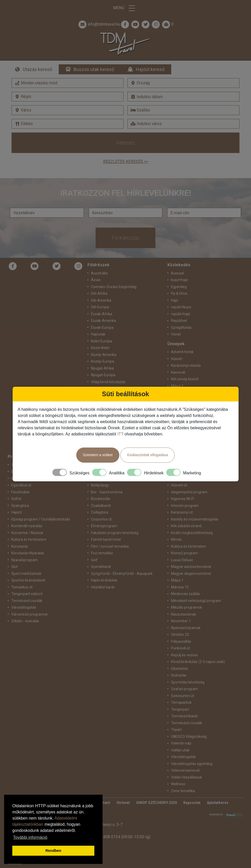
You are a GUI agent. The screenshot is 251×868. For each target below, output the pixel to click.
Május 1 (177, 580)
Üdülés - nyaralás (25, 621)
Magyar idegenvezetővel (191, 574)
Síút (14, 567)
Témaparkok (181, 702)
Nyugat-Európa (103, 375)
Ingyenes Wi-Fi (183, 499)
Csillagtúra (100, 512)
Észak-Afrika (102, 314)
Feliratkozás (125, 238)
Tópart (176, 730)
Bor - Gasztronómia (107, 492)
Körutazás (20, 546)
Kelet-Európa (102, 341)
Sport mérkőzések (26, 574)
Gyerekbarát (101, 567)
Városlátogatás (24, 607)
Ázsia (96, 280)
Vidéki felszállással (186, 777)
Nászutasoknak (184, 614)
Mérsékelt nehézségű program (196, 601)
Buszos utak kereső (94, 69)
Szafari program (184, 689)
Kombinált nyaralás (27, 526)
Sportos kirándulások (28, 580)
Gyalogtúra (20, 506)
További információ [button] (30, 837)
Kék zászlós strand (186, 526)
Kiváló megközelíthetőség (192, 533)
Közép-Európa (103, 361)
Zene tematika (183, 791)
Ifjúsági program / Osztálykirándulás (41, 519)
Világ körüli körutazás (108, 382)
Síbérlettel (179, 669)
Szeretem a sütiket (98, 455)
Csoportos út (101, 519)
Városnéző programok (29, 614)
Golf (94, 560)
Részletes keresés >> (126, 162)
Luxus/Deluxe (182, 560)
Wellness (178, 784)
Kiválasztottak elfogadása (148, 455)
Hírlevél (123, 803)
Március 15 (180, 587)
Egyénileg (179, 287)
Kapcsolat (192, 803)
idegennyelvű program (189, 492)
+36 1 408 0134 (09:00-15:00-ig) (121, 837)
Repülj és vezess (184, 655)
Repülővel (179, 321)
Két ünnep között (185, 379)
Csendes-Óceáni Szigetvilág (114, 287)
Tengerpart (180, 709)
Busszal (177, 273)
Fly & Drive (179, 293)
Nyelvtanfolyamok (186, 628)
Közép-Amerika (104, 355)
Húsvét (177, 359)
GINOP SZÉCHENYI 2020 (157, 803)
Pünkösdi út (180, 648)
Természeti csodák (27, 601)
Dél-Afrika (99, 293)
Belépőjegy (100, 485)
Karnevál (178, 372)
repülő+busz (181, 307)
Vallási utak (180, 750)
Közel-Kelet (100, 348)
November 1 (181, 621)
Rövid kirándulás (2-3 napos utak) (198, 662)
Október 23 (180, 635)
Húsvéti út (179, 485)
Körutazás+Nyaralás (28, 553)
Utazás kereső (37, 69)
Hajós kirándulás (104, 580)
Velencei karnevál (185, 770)
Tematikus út (22, 587)
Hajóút (17, 512)
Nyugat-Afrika (102, 368)
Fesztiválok (20, 492)
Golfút (16, 499)
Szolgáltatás (181, 328)
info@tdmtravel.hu (99, 24)
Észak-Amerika (103, 321)
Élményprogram (104, 526)
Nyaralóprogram (24, 560)
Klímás (176, 539)
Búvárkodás (101, 499)
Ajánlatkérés (218, 803)
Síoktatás (179, 675)
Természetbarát (184, 716)
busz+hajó (179, 280)
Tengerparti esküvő (27, 594)
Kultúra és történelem (29, 539)
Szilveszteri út (183, 696)
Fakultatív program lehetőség (115, 533)
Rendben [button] (53, 851)
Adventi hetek (182, 352)
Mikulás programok (187, 607)
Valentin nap (181, 743)
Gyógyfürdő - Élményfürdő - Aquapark (122, 574)
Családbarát (101, 506)
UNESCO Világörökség (189, 737)
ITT (121, 434)
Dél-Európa (100, 307)
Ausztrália (99, 273)
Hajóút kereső (150, 69)
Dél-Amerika (101, 300)
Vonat (176, 334)
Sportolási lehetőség (188, 682)
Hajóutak (98, 334)
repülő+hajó (181, 314)
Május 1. (178, 386)
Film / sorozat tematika (110, 546)
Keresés (125, 143)
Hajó (175, 300)
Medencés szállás (185, 594)
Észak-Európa (102, 328)
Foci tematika (102, 553)
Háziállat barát (103, 587)
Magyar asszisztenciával (191, 567)
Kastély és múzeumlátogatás (195, 519)
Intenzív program (185, 506)
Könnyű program (184, 553)
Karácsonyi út (182, 512)
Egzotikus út (21, 485)
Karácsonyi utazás (186, 365)
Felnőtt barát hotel (106, 539)
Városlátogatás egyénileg (192, 764)
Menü (126, 8)
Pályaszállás (181, 641)
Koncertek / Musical (27, 533)
